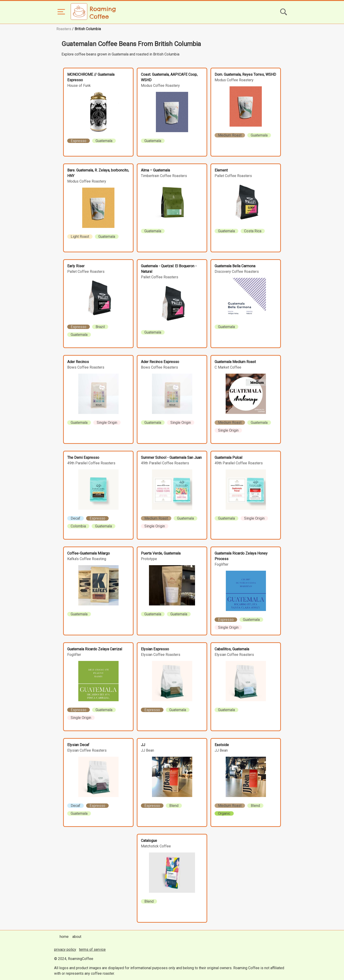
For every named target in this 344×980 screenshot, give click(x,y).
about (77, 937)
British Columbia (88, 29)
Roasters (64, 29)
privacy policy (65, 949)
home (64, 937)
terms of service (92, 949)
